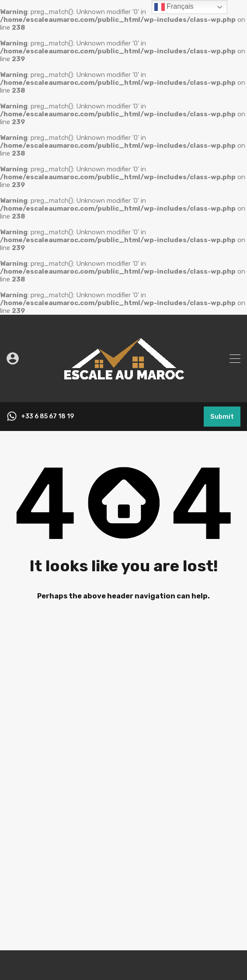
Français (174, 7)
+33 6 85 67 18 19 (47, 417)
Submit (222, 417)
